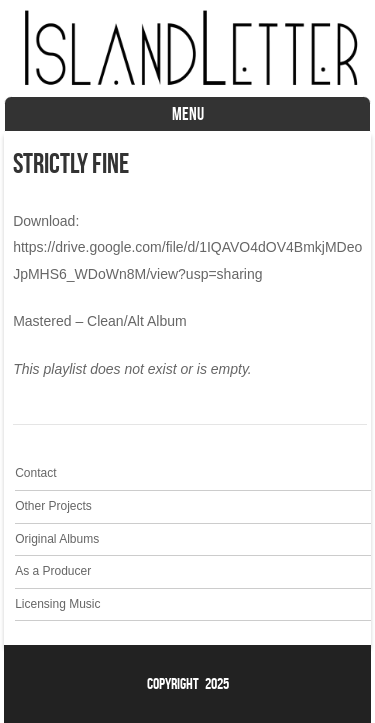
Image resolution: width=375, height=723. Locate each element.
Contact (35, 473)
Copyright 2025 (188, 683)
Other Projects (53, 506)
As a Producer (53, 571)
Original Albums (57, 539)
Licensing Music (57, 604)
